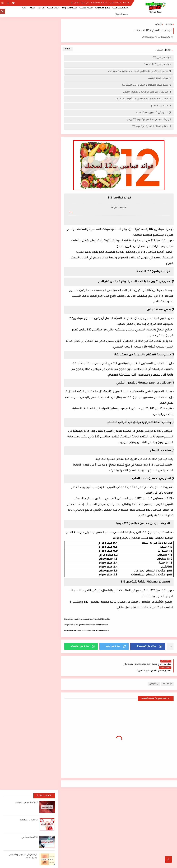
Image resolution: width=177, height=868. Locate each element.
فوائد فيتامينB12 (161, 58)
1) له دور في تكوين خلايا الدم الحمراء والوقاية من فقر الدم (139, 71)
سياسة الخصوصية (99, 3)
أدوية (25, 8)
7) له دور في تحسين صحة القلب (153, 113)
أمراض (41, 8)
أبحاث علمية (53, 8)
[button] (148, 646)
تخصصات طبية (120, 8)
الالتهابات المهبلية (29, 50)
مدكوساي (148, 863)
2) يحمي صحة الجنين (160, 78)
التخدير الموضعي (30, 67)
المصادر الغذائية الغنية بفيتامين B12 (151, 127)
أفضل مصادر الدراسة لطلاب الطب (143, 796)
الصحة (169, 25)
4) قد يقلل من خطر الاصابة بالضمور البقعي (147, 92)
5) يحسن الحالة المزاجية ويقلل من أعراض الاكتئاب (143, 99)
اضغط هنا (106, 795)
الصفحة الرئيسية (163, 832)
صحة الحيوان (121, 14)
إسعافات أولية (69, 8)
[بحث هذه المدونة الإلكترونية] (33, 797)
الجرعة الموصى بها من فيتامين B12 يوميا (149, 120)
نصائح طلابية (86, 8)
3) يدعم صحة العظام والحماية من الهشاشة (146, 85)
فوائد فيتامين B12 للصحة (157, 65)
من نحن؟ (85, 3)
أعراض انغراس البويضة (27, 32)
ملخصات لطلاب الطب (119, 3)
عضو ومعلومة (103, 8)
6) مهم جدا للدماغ (160, 106)
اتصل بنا (75, 3)
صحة (32, 8)
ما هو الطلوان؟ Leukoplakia (25, 102)
